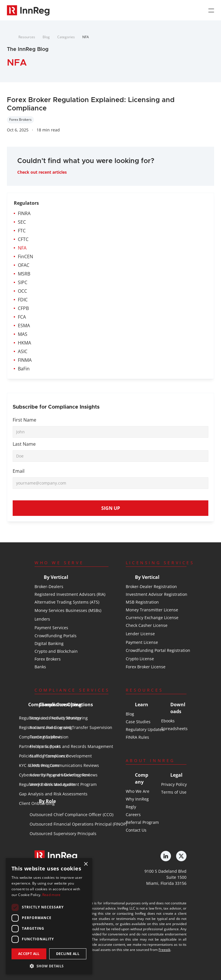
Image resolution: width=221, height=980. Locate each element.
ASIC (23, 351)
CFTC (23, 239)
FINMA (25, 360)
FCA (22, 317)
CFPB (23, 308)
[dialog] (49, 916)
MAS (23, 334)
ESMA (24, 326)
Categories (66, 37)
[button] (49, 966)
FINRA (24, 213)
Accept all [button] (29, 954)
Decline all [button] (68, 954)
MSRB (24, 274)
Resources (27, 37)
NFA (86, 37)
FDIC (23, 300)
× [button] (86, 864)
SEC (22, 222)
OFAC (24, 265)
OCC (22, 291)
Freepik (164, 950)
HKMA (24, 343)
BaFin (24, 369)
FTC (22, 231)
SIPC (23, 282)
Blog (46, 37)
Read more (52, 895)
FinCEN (25, 257)
